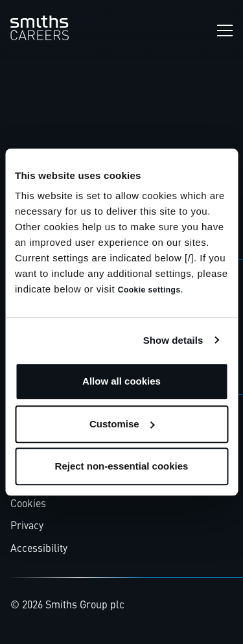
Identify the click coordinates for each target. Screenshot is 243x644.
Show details (173, 340)
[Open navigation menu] (225, 30)
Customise (122, 424)
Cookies (28, 505)
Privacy (27, 527)
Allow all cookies (121, 381)
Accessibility (39, 549)
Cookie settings (149, 290)
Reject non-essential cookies (122, 466)
